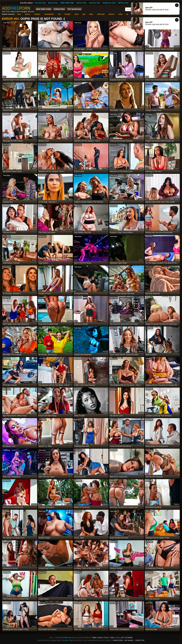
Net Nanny (129, 640)
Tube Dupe (7, 23)
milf (59, 14)
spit (84, 14)
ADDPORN (16, 8)
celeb (120, 14)
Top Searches (74, 9)
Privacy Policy (104, 638)
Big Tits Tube (53, 3)
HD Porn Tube (81, 3)
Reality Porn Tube (109, 3)
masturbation (49, 14)
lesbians (37, 14)
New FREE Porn (44, 9)
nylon (76, 14)
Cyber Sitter (140, 640)
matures (111, 14)
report (34, 46)
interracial (101, 14)
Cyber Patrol (118, 640)
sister (19, 14)
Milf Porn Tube (123, 3)
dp (127, 14)
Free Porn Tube (40, 3)
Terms (94, 638)
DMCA (113, 638)
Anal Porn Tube (95, 3)
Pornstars (59, 9)
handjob (68, 14)
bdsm (91, 14)
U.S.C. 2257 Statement (124, 638)
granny (28, 14)
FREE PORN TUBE (67, 3)
